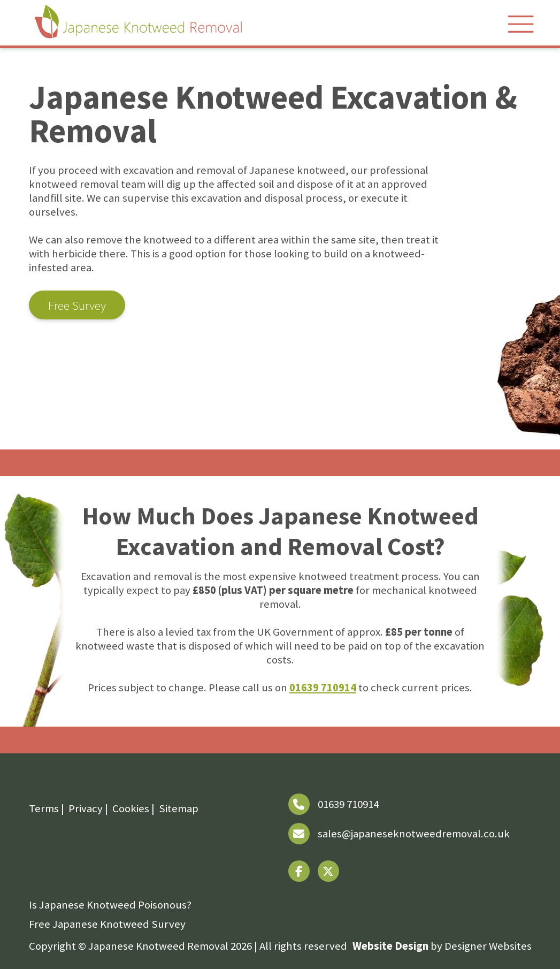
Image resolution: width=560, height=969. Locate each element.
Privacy (86, 808)
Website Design (390, 946)
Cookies (131, 808)
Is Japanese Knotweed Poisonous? (110, 905)
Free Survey (77, 305)
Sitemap (179, 808)
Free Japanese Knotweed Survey (107, 924)
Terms (44, 808)
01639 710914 (323, 688)
